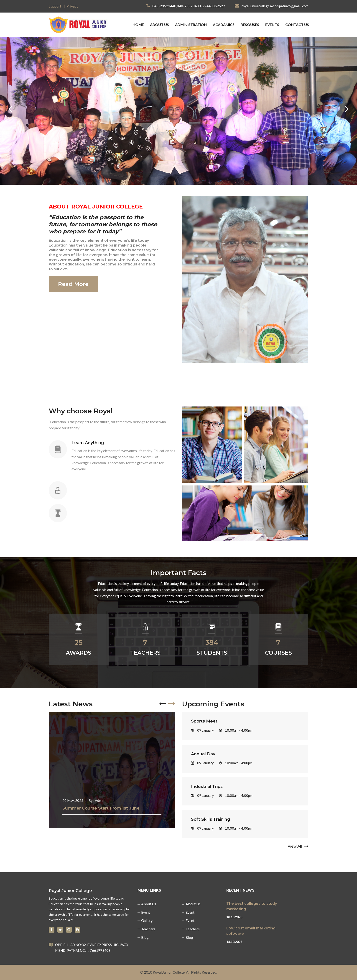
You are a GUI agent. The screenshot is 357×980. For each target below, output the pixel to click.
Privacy (72, 6)
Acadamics (224, 24)
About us (149, 904)
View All (298, 846)
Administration (191, 24)
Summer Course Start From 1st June (101, 808)
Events (272, 24)
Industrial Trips (207, 787)
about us (159, 24)
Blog (145, 937)
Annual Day (203, 754)
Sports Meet (204, 721)
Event (146, 912)
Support (55, 6)
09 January (202, 730)
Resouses (250, 24)
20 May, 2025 (73, 800)
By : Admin (96, 800)
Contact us (297, 24)
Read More (73, 284)
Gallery (147, 920)
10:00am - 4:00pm (236, 730)
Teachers (148, 929)
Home (138, 24)
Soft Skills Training (211, 819)
